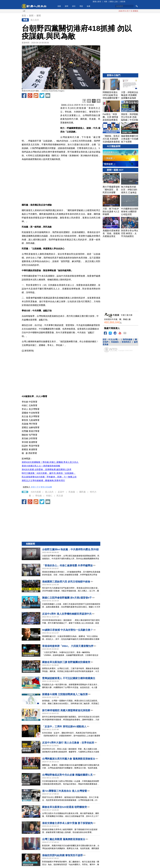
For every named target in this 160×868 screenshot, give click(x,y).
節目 (74, 6)
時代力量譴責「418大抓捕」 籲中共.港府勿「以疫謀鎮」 (49, 473)
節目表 (123, 2)
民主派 (60, 496)
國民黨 (82, 492)
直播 (59, 6)
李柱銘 (38, 496)
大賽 (105, 2)
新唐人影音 (97, 2)
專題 (81, 6)
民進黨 (72, 492)
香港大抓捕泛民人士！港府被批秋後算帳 (41, 466)
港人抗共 (35, 20)
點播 (89, 6)
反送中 (61, 492)
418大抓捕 (36, 492)
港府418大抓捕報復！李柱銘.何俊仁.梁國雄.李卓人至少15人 (50, 462)
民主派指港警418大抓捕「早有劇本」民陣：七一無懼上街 (49, 477)
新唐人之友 (114, 2)
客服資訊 (115, 342)
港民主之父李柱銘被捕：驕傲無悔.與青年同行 (43, 481)
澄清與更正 (126, 342)
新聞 (66, 6)
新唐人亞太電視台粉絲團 (41, 487)
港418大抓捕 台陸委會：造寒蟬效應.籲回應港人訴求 (47, 470)
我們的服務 (127, 339)
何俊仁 (49, 496)
